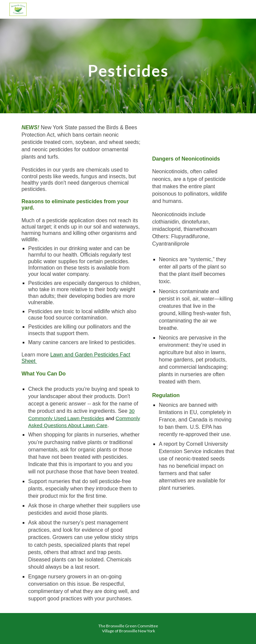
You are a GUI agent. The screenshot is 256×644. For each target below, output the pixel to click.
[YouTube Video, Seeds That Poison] (193, 136)
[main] (128, 66)
